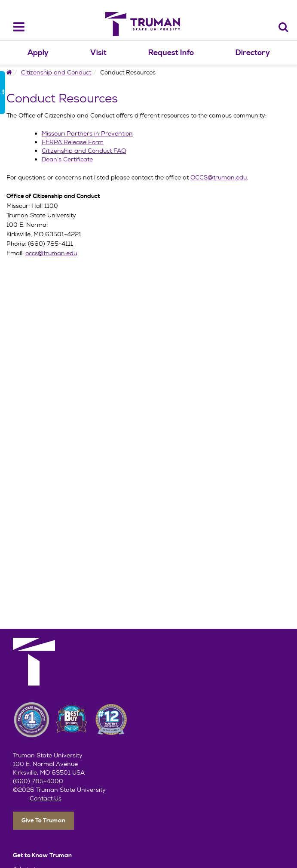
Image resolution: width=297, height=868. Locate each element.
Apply (38, 53)
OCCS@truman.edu (219, 177)
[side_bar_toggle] (3, 93)
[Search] (283, 27)
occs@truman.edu (51, 253)
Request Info (171, 53)
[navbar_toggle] (14, 27)
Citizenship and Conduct (56, 72)
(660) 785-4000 (38, 781)
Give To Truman (43, 821)
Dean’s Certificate (67, 159)
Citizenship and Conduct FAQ (84, 151)
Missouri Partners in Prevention (87, 133)
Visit (98, 53)
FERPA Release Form (73, 142)
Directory (253, 53)
